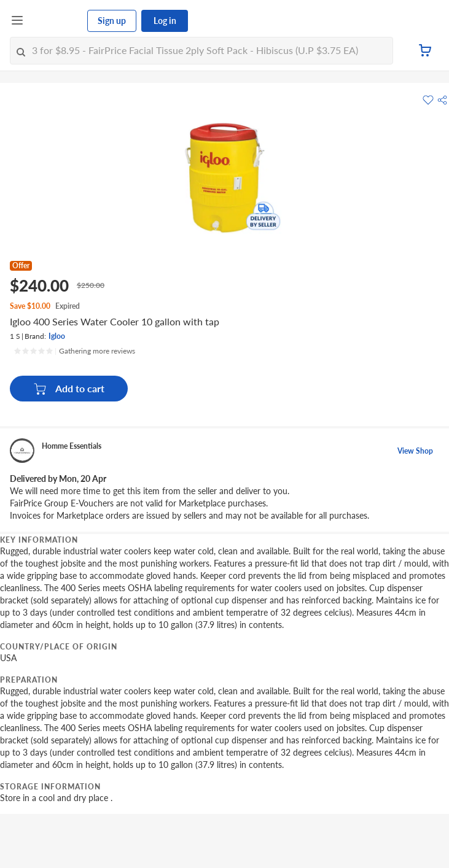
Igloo (57, 336)
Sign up (112, 21)
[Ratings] (74, 351)
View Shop (415, 451)
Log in (165, 21)
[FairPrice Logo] (56, 21)
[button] (442, 100)
